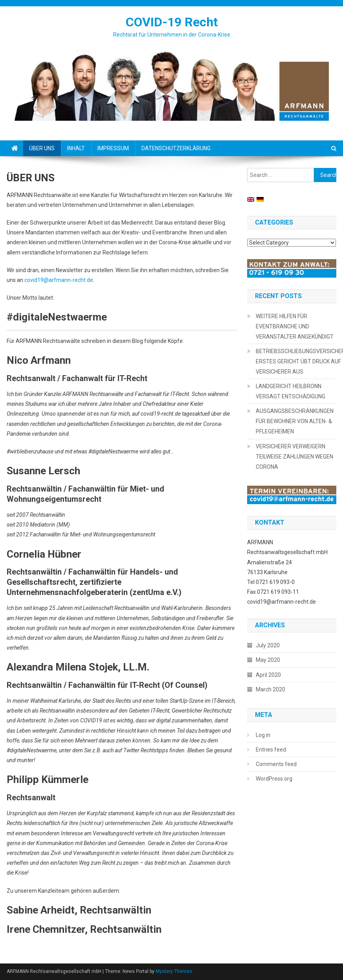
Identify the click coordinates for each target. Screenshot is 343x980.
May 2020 (268, 660)
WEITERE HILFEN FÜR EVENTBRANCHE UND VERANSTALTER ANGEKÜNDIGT (295, 326)
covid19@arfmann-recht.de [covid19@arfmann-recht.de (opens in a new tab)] (59, 280)
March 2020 (271, 689)
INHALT (76, 148)
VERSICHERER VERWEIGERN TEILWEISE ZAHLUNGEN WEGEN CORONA (294, 457)
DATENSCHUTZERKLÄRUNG (176, 148)
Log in (263, 735)
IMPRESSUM (113, 148)
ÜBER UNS (42, 148)
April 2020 (268, 675)
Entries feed (271, 750)
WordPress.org (274, 779)
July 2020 (268, 645)
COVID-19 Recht (172, 22)
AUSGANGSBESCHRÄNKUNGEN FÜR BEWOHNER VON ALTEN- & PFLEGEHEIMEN (295, 421)
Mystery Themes (174, 971)
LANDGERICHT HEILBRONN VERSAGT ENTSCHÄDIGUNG (291, 391)
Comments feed (276, 764)
